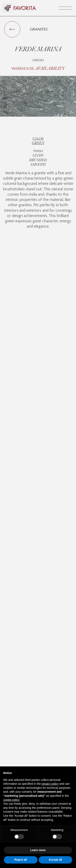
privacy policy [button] (50, 784)
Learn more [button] (38, 850)
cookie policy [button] (11, 800)
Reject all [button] (21, 860)
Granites (39, 29)
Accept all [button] (55, 860)
